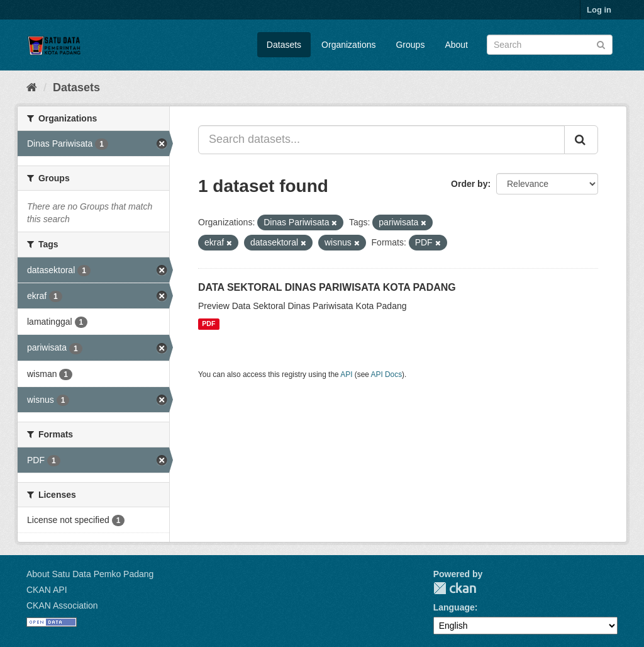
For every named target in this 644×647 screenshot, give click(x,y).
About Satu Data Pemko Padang (90, 574)
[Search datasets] (550, 45)
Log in (599, 10)
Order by (469, 184)
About (456, 45)
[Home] (32, 87)
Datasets (284, 45)
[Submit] (601, 44)
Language (454, 607)
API (346, 374)
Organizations (348, 45)
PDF (208, 324)
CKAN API (47, 590)
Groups (410, 45)
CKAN (455, 588)
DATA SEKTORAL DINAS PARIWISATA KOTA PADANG (327, 287)
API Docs (387, 374)
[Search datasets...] (381, 140)
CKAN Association (62, 605)
